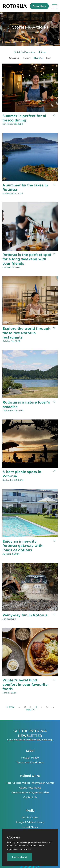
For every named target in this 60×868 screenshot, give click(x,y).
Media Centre (30, 817)
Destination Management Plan (30, 792)
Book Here (39, 6)
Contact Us (30, 797)
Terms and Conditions (30, 762)
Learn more (25, 849)
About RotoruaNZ (30, 787)
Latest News (30, 827)
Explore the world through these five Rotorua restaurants (26, 333)
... (19, 707)
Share (42, 52)
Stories (38, 58)
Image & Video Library (30, 822)
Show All (15, 58)
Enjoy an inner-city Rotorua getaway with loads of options (22, 546)
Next (30, 709)
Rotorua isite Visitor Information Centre (30, 783)
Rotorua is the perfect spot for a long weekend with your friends (27, 259)
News (27, 58)
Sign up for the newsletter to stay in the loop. (30, 740)
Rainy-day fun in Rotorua (25, 615)
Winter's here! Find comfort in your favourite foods (25, 684)
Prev (10, 707)
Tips (48, 58)
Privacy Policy (30, 757)
